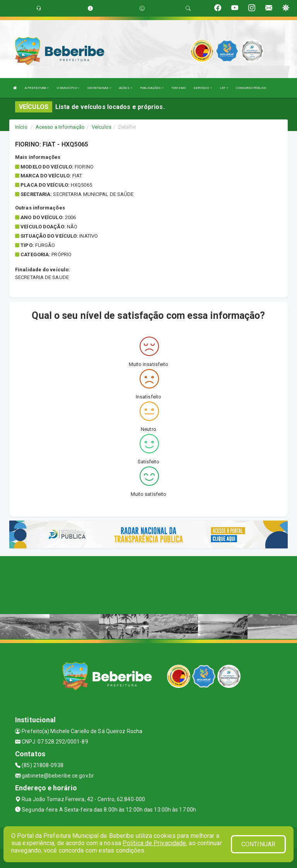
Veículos (102, 127)
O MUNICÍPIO (68, 88)
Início (21, 127)
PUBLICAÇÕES (152, 88)
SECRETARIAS (99, 88)
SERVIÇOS (203, 88)
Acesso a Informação (60, 127)
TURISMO (178, 88)
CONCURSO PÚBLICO (251, 88)
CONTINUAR (258, 844)
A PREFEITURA (37, 88)
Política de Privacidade (154, 843)
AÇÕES (126, 88)
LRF (224, 88)
